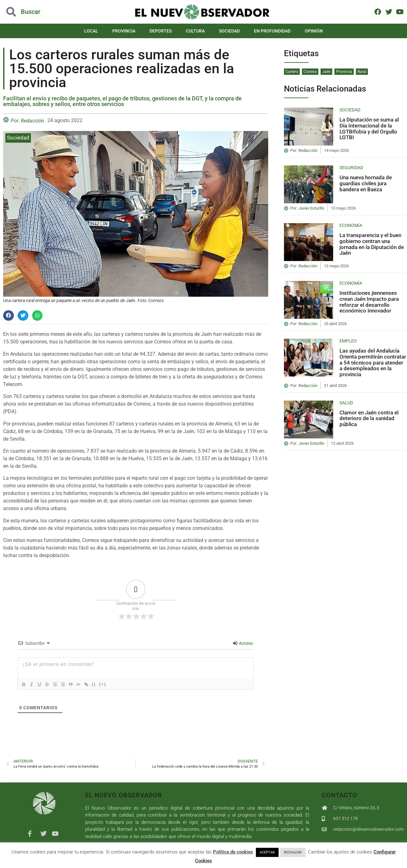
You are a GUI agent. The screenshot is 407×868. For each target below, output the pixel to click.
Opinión (314, 31)
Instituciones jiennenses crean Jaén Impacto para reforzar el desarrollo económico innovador (369, 302)
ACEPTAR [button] (267, 852)
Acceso (243, 643)
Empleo (348, 341)
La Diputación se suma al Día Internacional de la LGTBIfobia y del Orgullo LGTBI (369, 128)
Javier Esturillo (311, 208)
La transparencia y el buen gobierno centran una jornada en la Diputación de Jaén (372, 244)
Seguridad (351, 168)
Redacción (32, 121)
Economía (351, 225)
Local (91, 31)
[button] (41, 12)
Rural (362, 72)
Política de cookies (233, 852)
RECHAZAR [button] (293, 852)
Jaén (326, 72)
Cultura (195, 31)
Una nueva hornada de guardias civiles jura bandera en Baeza (366, 183)
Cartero (292, 72)
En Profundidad (272, 31)
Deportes (161, 31)
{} (103, 684)
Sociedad (229, 31)
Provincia (124, 31)
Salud (346, 403)
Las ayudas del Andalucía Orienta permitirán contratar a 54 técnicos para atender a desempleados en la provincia (373, 363)
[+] (112, 684)
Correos (310, 72)
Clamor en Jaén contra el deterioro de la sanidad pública (369, 418)
